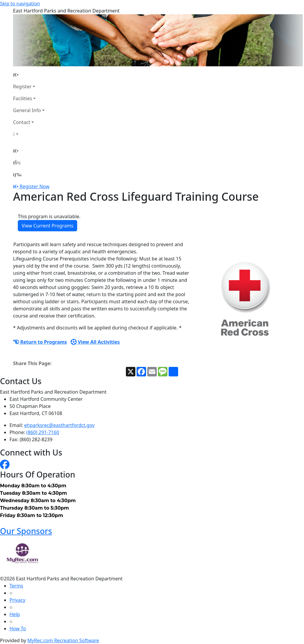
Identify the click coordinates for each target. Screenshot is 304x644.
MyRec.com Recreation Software (63, 640)
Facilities (23, 98)
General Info (27, 110)
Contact (22, 122)
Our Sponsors (26, 531)
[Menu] (17, 175)
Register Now (34, 186)
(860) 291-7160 (43, 432)
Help (15, 614)
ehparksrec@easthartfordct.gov (60, 425)
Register (22, 87)
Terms (16, 586)
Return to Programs (40, 342)
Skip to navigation (20, 4)
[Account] (29, 134)
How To (18, 629)
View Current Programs (47, 226)
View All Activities (95, 342)
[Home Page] (29, 75)
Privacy (17, 600)
